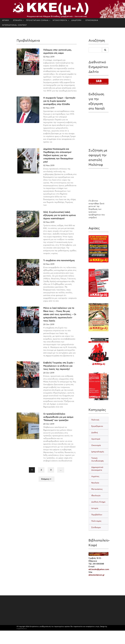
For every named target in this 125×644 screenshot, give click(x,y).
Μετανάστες (97, 489)
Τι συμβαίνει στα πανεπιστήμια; (59, 265)
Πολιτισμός (96, 521)
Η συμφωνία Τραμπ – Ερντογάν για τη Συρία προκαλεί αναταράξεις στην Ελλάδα (59, 105)
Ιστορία (95, 508)
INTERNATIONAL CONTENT (14, 25)
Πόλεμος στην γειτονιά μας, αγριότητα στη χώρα (57, 52)
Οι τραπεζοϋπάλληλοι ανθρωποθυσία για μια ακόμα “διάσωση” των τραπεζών (58, 421)
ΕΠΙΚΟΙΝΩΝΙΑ (92, 20)
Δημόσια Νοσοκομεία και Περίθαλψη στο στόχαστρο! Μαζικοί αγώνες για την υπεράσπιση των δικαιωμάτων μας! (58, 160)
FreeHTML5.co (22, 629)
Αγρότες (95, 476)
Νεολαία (95, 483)
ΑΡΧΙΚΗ (6, 20)
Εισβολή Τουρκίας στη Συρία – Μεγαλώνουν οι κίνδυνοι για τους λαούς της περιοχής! (59, 370)
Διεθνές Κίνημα (98, 502)
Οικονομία (96, 445)
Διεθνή (95, 433)
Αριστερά (96, 439)
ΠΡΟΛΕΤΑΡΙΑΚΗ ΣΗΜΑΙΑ (37, 20)
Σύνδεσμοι (96, 527)
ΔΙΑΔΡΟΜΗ (76, 20)
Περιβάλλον (97, 515)
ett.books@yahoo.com (99, 569)
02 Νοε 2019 (49, 57)
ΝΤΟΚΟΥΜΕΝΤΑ (60, 20)
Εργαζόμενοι (97, 426)
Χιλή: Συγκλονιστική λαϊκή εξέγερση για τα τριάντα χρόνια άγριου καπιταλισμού (59, 220)
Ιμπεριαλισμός (98, 452)
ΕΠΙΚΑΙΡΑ (18, 20)
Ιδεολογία (96, 496)
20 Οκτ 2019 (49, 329)
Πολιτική (95, 420)
